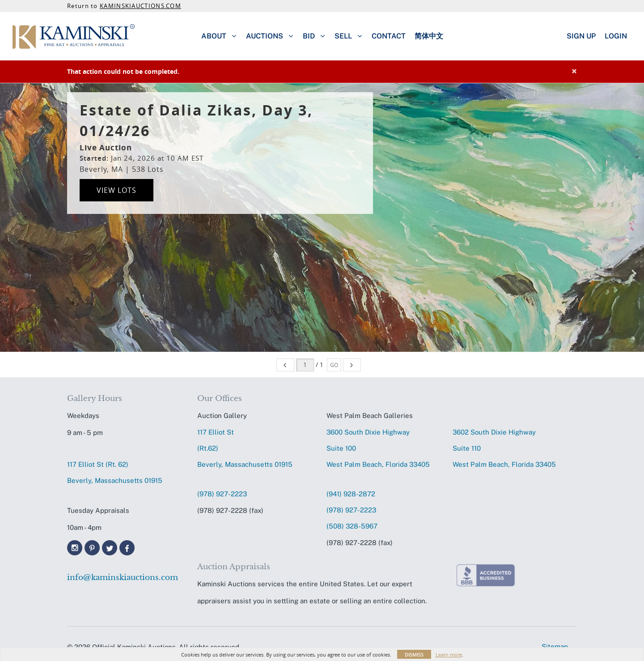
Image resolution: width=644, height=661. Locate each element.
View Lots (117, 190)
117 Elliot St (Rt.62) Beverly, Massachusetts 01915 (245, 448)
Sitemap (555, 646)
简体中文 (429, 36)
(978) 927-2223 (222, 494)
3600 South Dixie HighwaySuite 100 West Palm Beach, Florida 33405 (378, 448)
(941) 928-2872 (351, 494)
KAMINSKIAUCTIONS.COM (140, 6)
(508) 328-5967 (352, 526)
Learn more (449, 655)
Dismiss (414, 655)
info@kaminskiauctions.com (123, 578)
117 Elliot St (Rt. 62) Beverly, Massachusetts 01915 (115, 472)
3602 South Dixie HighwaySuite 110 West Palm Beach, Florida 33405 (504, 448)
